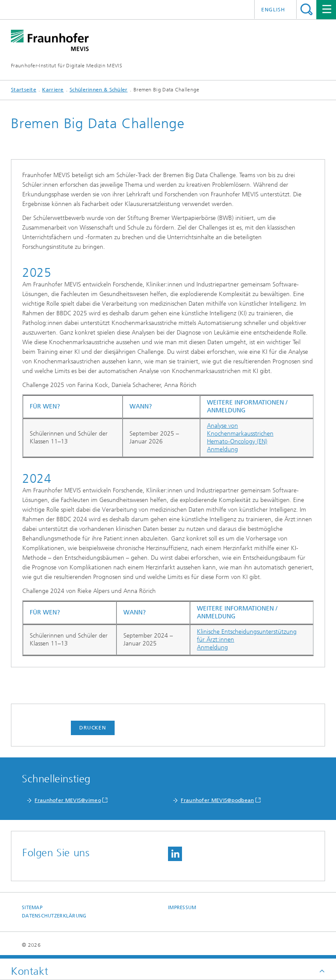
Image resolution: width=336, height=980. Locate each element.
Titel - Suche (306, 9)
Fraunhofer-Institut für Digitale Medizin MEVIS (66, 66)
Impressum (182, 908)
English (273, 10)
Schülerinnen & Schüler (99, 90)
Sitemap (32, 908)
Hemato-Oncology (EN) (237, 441)
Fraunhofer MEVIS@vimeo (68, 800)
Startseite (24, 90)
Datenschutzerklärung (54, 916)
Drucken (93, 728)
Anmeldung (222, 449)
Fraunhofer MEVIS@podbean (217, 800)
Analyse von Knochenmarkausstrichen (240, 430)
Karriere (53, 90)
